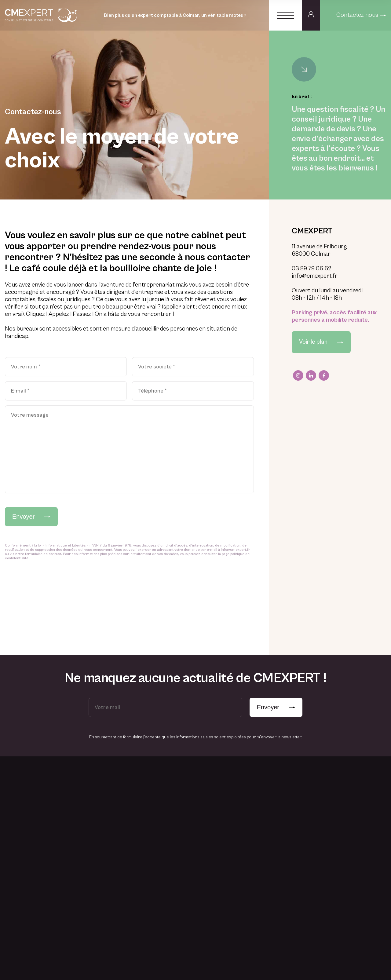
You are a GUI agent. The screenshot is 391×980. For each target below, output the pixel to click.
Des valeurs (231, 841)
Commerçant (174, 808)
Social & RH (290, 848)
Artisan (168, 797)
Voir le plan (321, 342)
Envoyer (31, 517)
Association (172, 841)
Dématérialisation (295, 881)
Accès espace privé (356, 852)
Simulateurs (349, 830)
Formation (288, 870)
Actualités (347, 797)
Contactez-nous (361, 15)
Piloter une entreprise (124, 808)
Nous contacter (350, 924)
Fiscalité (287, 837)
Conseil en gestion (296, 808)
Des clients (230, 819)
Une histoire (231, 797)
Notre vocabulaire (354, 808)
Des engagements (237, 830)
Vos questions (350, 841)
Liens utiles (348, 819)
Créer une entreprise (123, 797)
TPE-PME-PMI (174, 830)
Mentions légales (56, 956)
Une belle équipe (236, 808)
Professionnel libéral (181, 819)
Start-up (169, 852)
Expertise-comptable (299, 797)
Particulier (172, 863)
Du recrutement (235, 852)
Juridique (288, 859)
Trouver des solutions (123, 837)
